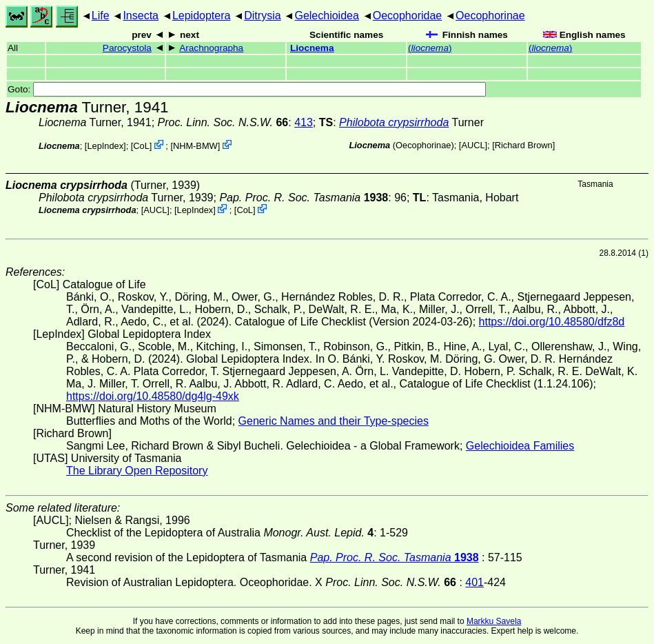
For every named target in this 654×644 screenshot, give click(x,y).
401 (474, 582)
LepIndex (105, 146)
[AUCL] (473, 145)
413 (304, 122)
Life (101, 16)
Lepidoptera (202, 16)
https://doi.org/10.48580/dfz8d (552, 322)
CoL (141, 146)
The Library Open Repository (137, 471)
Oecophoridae (408, 16)
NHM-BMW (195, 146)
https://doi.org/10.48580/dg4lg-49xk (153, 396)
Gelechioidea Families (520, 446)
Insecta (141, 16)
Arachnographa (211, 48)
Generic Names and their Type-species (334, 421)
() (430, 48)
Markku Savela (494, 621)
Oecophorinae (490, 16)
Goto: (247, 89)
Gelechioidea (326, 16)
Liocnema (312, 48)
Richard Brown (524, 145)
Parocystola (127, 48)
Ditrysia (262, 16)
